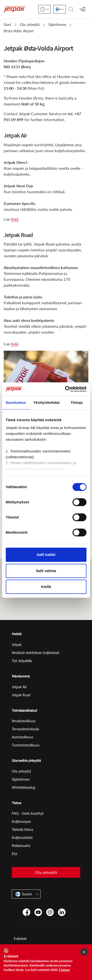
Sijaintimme (21, 779)
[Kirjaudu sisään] (44, 9)
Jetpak (17, 645)
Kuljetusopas (21, 821)
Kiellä (46, 587)
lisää (15, 219)
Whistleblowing (23, 787)
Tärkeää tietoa (22, 829)
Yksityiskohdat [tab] (46, 402)
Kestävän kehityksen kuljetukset (36, 653)
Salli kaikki (46, 555)
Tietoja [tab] (77, 402)
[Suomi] (60, 9)
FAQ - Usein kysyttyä (28, 813)
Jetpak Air (19, 687)
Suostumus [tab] (16, 402)
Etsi (14, 854)
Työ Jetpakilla (22, 661)
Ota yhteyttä (21, 771)
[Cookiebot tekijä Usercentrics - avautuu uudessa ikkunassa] (66, 389)
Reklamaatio (21, 846)
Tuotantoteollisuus (26, 745)
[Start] (15, 9)
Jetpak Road (21, 695)
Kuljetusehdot (22, 838)
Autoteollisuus (22, 737)
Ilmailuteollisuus (24, 721)
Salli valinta (46, 571)
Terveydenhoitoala (25, 729)
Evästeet (20, 939)
